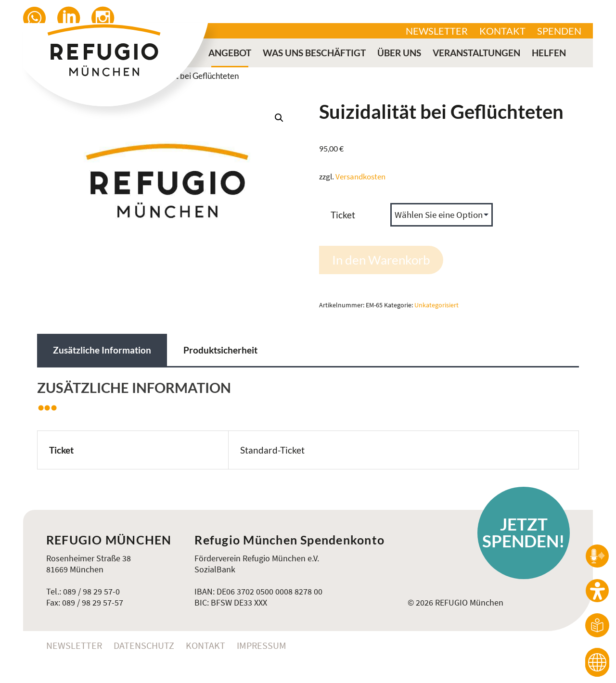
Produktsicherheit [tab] (220, 350)
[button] (279, 118)
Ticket (343, 215)
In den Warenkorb (381, 260)
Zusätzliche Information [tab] (102, 350)
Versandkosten (360, 177)
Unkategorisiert (436, 305)
